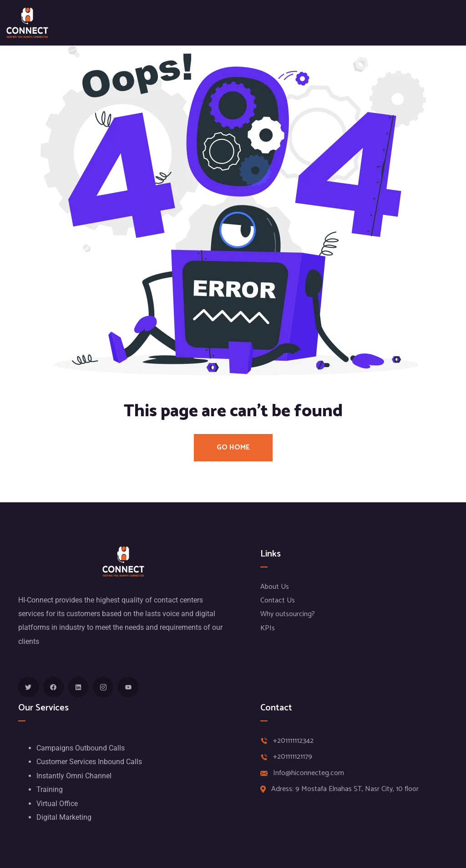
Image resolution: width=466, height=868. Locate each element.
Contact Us (278, 600)
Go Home (233, 447)
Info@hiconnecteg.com (309, 773)
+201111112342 (293, 741)
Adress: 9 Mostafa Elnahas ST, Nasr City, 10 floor (345, 789)
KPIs (268, 628)
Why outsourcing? (288, 614)
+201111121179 (293, 757)
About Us (275, 587)
